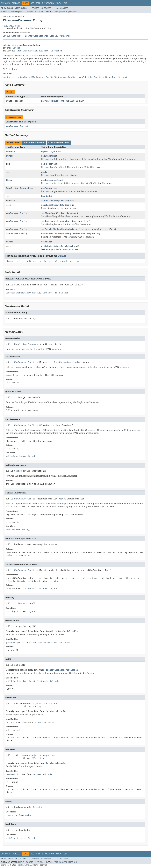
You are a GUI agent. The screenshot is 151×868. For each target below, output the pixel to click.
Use (32, 3)
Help (65, 3)
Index (58, 3)
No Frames (46, 8)
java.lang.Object (11, 26)
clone (9, 261)
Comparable (26, 188)
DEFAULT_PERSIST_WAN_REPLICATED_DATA (63, 101)
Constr (30, 12)
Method (39, 12)
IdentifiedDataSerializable (41, 36)
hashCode (46, 196)
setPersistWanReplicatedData (58, 229)
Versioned (65, 36)
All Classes (62, 8)
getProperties (49, 188)
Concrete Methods (59, 143)
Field (22, 12)
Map (8, 188)
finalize (19, 261)
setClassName (49, 213)
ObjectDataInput (61, 205)
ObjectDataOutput (63, 246)
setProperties (49, 234)
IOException (39, 706)
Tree (38, 3)
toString (46, 242)
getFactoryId (49, 164)
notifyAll (54, 261)
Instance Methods (34, 143)
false (27, 555)
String (10, 156)
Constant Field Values (55, 293)
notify (43, 261)
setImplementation (52, 221)
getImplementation (52, 180)
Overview (6, 3)
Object (16, 48)
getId (44, 172)
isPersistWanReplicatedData (57, 201)
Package (16, 3)
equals (45, 151)
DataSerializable (13, 36)
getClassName (49, 156)
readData (46, 205)
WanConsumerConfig (17, 126)
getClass (31, 261)
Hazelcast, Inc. (23, 865)
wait (65, 261)
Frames (36, 8)
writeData (47, 246)
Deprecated (48, 3)
